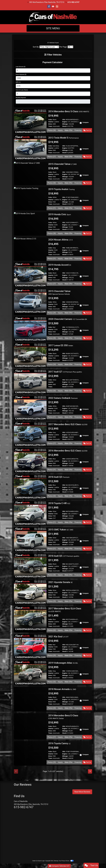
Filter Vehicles (53, 55)
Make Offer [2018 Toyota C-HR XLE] (69, 522)
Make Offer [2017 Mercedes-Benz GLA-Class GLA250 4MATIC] (69, 630)
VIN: (64, 120)
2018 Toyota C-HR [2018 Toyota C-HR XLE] (59, 503)
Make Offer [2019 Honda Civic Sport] (69, 233)
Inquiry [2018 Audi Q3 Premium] (60, 496)
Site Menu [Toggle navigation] (53, 28)
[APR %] (53, 86)
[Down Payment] (53, 78)
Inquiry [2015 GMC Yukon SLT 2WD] (60, 549)
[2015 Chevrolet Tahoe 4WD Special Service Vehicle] (30, 301)
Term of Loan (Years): (22, 90)
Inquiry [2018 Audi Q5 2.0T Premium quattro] (60, 575)
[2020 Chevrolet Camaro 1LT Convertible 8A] (30, 329)
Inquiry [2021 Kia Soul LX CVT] (60, 655)
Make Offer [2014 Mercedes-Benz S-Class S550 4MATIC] (69, 130)
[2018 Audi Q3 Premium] (30, 487)
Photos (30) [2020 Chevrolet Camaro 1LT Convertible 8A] (52, 338)
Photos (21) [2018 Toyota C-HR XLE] (52, 522)
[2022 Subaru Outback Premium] (30, 408)
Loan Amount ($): (21, 67)
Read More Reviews (82, 792)
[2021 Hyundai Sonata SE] (30, 592)
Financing (78, 130)
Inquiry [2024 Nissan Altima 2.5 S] (60, 259)
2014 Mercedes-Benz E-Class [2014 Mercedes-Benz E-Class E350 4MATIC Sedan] (63, 717)
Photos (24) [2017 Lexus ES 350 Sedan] (52, 364)
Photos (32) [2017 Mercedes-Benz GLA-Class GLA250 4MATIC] (52, 630)
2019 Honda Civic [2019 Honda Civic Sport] (60, 214)
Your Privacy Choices (66, 861)
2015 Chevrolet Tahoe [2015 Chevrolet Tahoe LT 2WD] (63, 164)
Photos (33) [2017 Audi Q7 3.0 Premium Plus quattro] (52, 391)
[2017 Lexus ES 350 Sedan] (30, 355)
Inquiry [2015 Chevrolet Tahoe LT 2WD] (60, 183)
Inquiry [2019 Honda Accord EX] (60, 284)
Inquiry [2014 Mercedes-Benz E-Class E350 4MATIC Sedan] (60, 737)
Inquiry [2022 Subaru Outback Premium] (60, 417)
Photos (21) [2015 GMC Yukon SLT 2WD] (52, 549)
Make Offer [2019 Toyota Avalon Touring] (69, 208)
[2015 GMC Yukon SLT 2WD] (30, 539)
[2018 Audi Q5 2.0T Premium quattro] (30, 566)
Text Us (87, 130)
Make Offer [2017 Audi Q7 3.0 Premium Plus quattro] (69, 391)
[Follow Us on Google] (57, 6)
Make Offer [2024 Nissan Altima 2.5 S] (69, 259)
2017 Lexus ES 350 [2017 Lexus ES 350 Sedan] (61, 345)
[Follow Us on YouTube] (53, 6)
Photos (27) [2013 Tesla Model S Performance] (52, 157)
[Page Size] (70, 47)
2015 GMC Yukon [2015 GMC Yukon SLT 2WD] (61, 530)
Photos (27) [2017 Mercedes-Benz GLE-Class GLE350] (52, 443)
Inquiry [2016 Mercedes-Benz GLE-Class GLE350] (60, 470)
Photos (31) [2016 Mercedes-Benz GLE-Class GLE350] (52, 470)
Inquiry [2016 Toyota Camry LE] (60, 762)
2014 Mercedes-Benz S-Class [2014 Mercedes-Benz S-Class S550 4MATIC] (69, 111)
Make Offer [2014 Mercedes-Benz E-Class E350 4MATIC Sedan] (69, 737)
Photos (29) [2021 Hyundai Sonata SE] (52, 601)
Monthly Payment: (21, 98)
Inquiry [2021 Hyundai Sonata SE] (60, 601)
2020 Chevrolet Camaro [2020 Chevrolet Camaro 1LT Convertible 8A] (68, 319)
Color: (50, 120)
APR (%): (18, 82)
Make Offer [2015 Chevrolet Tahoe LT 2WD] (69, 183)
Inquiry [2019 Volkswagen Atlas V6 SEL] (60, 682)
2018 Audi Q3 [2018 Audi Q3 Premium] (59, 477)
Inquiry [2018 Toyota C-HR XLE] (60, 522)
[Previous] (16, 771)
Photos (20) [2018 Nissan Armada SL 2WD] (52, 708)
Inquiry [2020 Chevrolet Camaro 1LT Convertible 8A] (60, 338)
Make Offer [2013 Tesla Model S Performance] (69, 157)
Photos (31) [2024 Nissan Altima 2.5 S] (52, 259)
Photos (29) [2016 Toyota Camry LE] (52, 762)
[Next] (90, 771)
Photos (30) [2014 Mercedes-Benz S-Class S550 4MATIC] (52, 130)
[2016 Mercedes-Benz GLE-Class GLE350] (30, 460)
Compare (86, 122)
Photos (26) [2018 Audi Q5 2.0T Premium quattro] (52, 575)
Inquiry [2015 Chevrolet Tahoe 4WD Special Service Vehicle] (60, 313)
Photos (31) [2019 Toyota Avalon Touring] (52, 208)
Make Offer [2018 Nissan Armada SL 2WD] (69, 708)
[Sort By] (49, 47)
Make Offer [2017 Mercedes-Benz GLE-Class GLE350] (69, 443)
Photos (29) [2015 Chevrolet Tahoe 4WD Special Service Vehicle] (52, 313)
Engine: (65, 122)
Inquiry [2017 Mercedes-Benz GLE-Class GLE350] (60, 443)
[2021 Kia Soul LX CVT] (30, 646)
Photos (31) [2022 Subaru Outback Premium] (52, 417)
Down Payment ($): (21, 74)
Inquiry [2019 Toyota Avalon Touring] (60, 208)
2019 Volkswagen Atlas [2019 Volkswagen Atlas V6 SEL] (63, 663)
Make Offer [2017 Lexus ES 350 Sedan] (69, 364)
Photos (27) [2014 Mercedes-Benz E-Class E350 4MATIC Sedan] (52, 737)
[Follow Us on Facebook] (49, 6)
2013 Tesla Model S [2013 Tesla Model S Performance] (64, 138)
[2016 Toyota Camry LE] (30, 753)
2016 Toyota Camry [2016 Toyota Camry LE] (59, 743)
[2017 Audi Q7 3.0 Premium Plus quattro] (30, 382)
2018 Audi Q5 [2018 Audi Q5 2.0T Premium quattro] (64, 556)
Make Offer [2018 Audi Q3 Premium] (69, 496)
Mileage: (65, 124)
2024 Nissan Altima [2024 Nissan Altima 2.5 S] (60, 240)
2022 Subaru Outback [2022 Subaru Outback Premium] (63, 398)
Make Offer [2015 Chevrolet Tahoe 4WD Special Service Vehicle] (69, 313)
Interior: (51, 122)
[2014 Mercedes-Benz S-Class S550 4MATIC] (30, 121)
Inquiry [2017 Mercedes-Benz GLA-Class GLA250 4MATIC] (60, 630)
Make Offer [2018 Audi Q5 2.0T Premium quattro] (69, 575)
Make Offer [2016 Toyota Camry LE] (69, 762)
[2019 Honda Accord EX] (30, 275)
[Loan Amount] (53, 71)
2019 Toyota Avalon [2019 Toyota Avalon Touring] (62, 189)
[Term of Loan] (53, 94)
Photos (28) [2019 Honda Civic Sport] (52, 233)
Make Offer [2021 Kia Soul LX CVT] (69, 655)
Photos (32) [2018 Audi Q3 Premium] (52, 496)
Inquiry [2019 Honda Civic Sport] (60, 233)
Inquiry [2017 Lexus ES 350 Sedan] (60, 364)
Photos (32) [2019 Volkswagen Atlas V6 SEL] (52, 682)
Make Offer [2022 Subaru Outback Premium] (69, 417)
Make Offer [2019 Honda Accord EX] (69, 284)
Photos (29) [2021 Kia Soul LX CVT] (52, 655)
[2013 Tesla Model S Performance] (30, 147)
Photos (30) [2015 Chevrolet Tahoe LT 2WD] (52, 183)
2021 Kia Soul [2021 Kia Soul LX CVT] (58, 637)
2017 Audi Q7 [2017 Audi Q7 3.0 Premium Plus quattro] (65, 372)
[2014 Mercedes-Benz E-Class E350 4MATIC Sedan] (30, 725)
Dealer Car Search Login (39, 861)
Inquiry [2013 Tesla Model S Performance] (60, 157)
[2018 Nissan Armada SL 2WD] (30, 699)
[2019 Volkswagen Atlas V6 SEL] (30, 673)
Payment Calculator (53, 62)
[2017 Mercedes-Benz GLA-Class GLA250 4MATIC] (30, 618)
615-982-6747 (73, 2)
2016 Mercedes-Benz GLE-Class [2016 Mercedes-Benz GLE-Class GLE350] (68, 451)
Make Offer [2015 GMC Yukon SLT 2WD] (69, 549)
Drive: (50, 124)
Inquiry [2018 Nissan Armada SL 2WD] (60, 708)
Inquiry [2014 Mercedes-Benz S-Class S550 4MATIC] (60, 130)
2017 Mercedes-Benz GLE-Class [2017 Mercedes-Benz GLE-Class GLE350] (68, 424)
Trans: (50, 126)
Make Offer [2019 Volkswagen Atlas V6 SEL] (69, 682)
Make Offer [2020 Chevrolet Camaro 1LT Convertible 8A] (69, 338)
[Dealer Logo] (53, 17)
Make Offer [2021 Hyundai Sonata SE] (69, 601)
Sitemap (56, 861)
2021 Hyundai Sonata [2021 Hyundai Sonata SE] (60, 582)
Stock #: (65, 126)
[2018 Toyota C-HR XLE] (30, 513)
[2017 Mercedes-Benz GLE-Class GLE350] (30, 434)
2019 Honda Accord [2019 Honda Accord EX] (60, 265)
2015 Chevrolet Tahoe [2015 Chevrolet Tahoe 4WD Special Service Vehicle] (59, 292)
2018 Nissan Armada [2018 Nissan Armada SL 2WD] (62, 689)
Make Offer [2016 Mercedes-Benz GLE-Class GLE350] (69, 470)
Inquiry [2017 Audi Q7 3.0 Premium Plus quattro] (60, 391)
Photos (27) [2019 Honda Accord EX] (52, 284)
